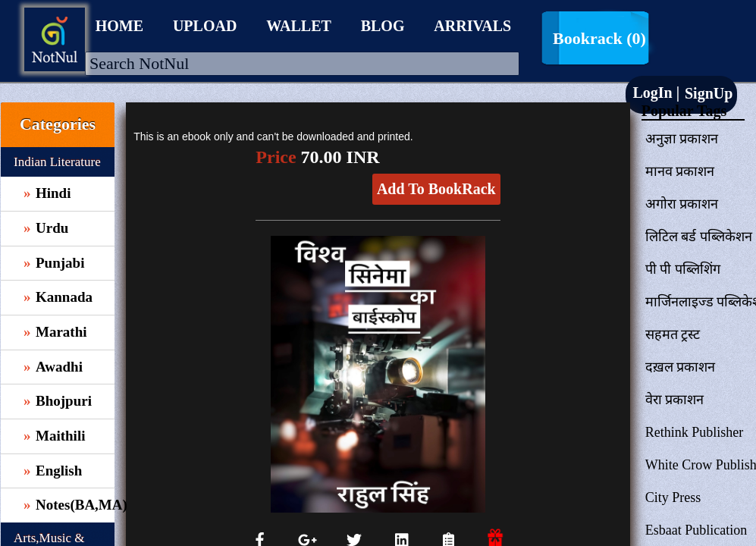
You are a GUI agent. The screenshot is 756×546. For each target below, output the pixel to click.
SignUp (707, 93)
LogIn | (656, 93)
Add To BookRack (436, 189)
